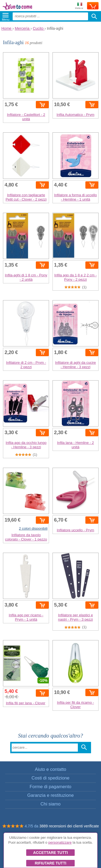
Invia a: (79, 6)
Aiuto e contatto (50, 769)
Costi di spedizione (50, 778)
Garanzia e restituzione (50, 795)
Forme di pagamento (50, 787)
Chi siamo (50, 804)
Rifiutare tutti (50, 863)
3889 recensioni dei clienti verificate (69, 826)
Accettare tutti (50, 853)
